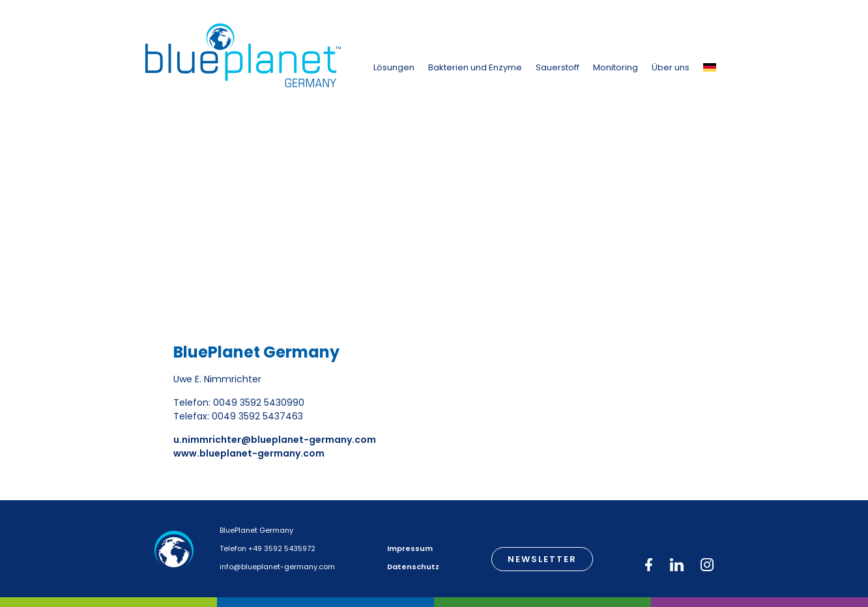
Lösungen (394, 67)
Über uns (671, 67)
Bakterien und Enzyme (475, 67)
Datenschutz (413, 567)
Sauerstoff (557, 67)
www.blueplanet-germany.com (249, 453)
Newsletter (542, 559)
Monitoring (615, 67)
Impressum (410, 548)
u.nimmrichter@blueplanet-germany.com (275, 440)
